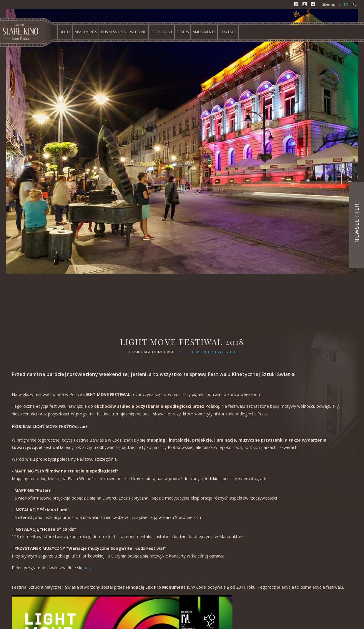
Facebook (313, 5)
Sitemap (329, 4)
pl (354, 4)
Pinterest (297, 5)
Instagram (305, 5)
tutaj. (88, 568)
